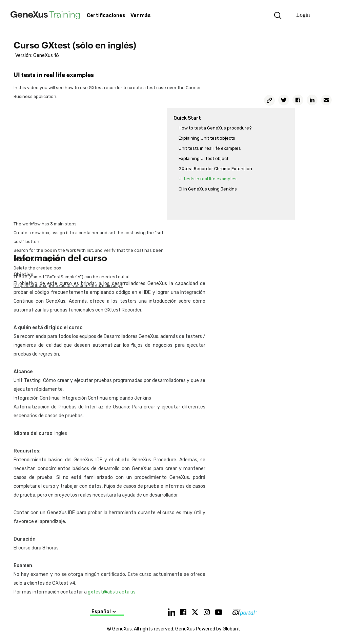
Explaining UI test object (203, 158)
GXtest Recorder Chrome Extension (215, 169)
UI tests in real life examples (208, 179)
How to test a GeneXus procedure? (215, 128)
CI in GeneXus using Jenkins (208, 189)
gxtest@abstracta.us (112, 592)
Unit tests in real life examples (210, 148)
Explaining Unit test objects (207, 138)
